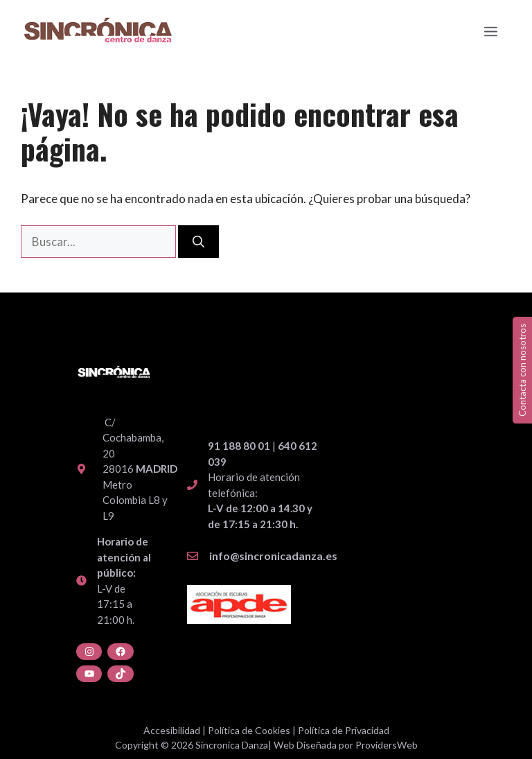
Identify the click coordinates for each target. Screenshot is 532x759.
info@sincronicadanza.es (273, 556)
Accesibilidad (172, 730)
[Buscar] (198, 242)
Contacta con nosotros (522, 370)
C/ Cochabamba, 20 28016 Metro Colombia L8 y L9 (140, 469)
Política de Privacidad (344, 730)
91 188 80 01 (239, 446)
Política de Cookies (249, 730)
